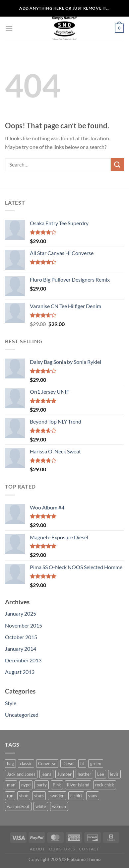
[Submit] (117, 164)
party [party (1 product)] (42, 785)
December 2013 (23, 660)
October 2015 (21, 637)
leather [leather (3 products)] (84, 774)
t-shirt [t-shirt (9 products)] (76, 796)
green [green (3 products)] (96, 764)
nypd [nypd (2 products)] (26, 785)
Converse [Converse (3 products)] (47, 764)
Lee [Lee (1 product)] (101, 774)
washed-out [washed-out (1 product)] (18, 806)
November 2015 (24, 625)
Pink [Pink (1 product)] (57, 785)
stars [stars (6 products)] (39, 796)
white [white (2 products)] (41, 806)
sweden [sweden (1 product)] (57, 796)
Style (11, 703)
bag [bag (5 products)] (10, 764)
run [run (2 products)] (10, 796)
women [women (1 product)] (59, 806)
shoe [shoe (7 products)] (24, 796)
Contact (89, 849)
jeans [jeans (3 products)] (46, 774)
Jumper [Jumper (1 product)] (64, 774)
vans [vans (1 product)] (93, 796)
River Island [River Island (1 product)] (78, 785)
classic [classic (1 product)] (26, 764)
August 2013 (20, 672)
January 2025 (21, 613)
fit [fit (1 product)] (82, 764)
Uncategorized (22, 715)
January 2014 (21, 649)
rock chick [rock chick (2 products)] (105, 785)
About (37, 849)
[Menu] (9, 28)
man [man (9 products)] (11, 785)
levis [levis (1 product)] (114, 774)
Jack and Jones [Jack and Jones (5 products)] (21, 774)
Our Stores (62, 849)
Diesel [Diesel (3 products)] (68, 764)
